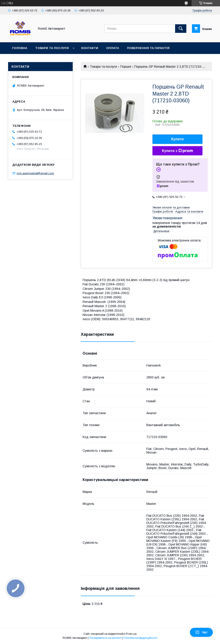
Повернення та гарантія (148, 48)
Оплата (113, 48)
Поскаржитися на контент (105, 638)
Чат (201, 632)
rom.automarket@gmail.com (35, 173)
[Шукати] (181, 29)
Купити (178, 139)
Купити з (177, 151)
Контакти (90, 48)
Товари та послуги (52, 48)
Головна (20, 48)
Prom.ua (131, 634)
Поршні (126, 67)
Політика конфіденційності (140, 638)
